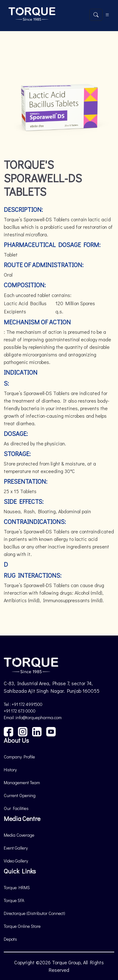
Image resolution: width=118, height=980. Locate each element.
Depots (10, 939)
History (10, 770)
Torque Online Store (22, 926)
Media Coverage (19, 835)
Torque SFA (14, 900)
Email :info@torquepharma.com (33, 717)
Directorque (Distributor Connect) (34, 913)
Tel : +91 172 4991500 (23, 704)
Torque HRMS (17, 887)
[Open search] (96, 15)
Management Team (22, 782)
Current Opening (20, 795)
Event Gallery (16, 848)
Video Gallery (16, 861)
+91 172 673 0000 (20, 711)
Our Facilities (16, 808)
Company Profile (19, 757)
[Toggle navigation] (107, 15)
